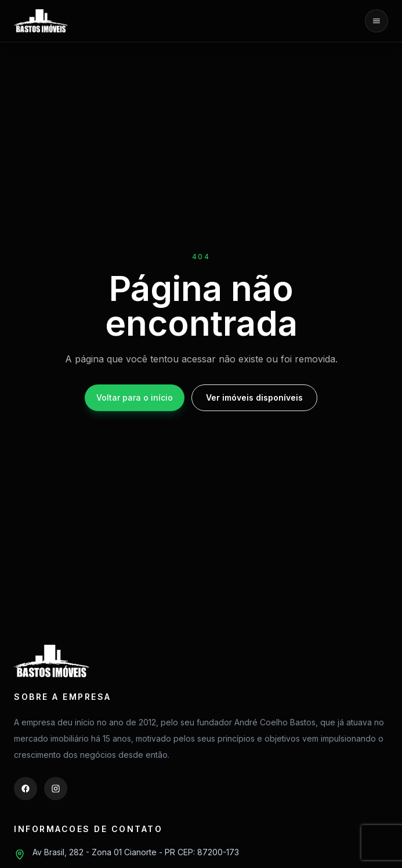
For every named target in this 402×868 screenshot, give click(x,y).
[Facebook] (26, 789)
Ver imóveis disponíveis (254, 397)
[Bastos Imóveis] (41, 21)
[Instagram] (56, 789)
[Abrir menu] (376, 21)
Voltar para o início (135, 397)
